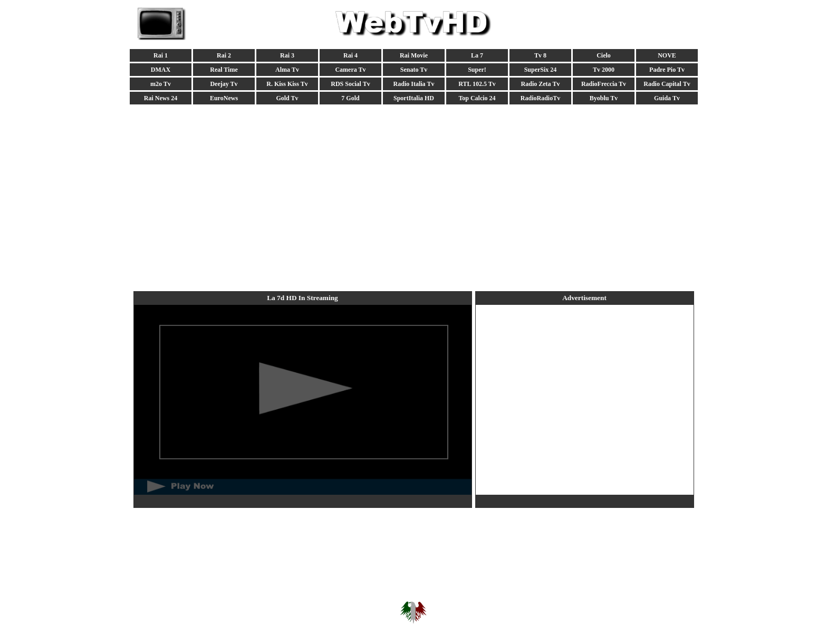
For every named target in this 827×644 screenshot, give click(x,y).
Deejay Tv (224, 84)
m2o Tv (161, 84)
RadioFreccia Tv (604, 84)
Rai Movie (414, 55)
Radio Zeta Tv (541, 84)
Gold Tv (287, 98)
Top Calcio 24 (477, 98)
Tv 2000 (604, 70)
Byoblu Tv (604, 98)
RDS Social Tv (350, 84)
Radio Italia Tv (414, 84)
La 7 (477, 55)
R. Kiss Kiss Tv (287, 84)
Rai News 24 (161, 98)
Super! (477, 70)
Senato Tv (414, 70)
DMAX (161, 70)
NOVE (667, 55)
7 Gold (350, 98)
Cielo (604, 55)
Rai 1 (161, 55)
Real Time (224, 70)
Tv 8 (540, 55)
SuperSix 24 (541, 70)
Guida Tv (667, 98)
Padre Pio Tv (667, 70)
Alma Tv (287, 70)
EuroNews (224, 98)
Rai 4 (350, 55)
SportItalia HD (414, 98)
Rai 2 (224, 55)
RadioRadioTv (540, 98)
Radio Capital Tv (667, 84)
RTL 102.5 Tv (477, 84)
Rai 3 (287, 55)
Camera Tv (350, 70)
